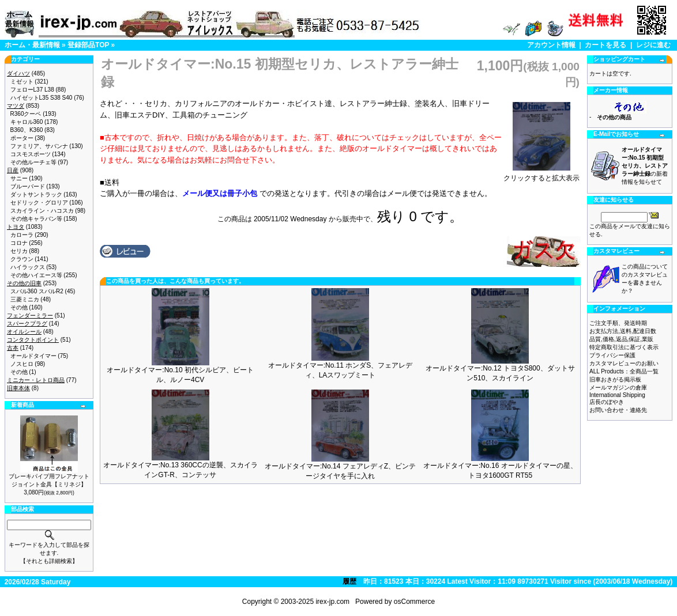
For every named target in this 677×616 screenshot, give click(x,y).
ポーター (22, 138)
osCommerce (414, 602)
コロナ (19, 243)
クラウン (22, 259)
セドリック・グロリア (39, 203)
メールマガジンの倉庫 (618, 388)
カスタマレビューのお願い (624, 363)
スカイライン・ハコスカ (42, 211)
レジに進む (653, 45)
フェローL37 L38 (32, 90)
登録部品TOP (88, 45)
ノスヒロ (22, 364)
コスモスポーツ (31, 154)
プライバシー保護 (612, 355)
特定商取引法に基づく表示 (624, 347)
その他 (19, 307)
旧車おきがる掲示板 (615, 379)
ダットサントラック (36, 194)
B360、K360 (27, 130)
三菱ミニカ (25, 299)
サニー (19, 178)
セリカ (19, 251)
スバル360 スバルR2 (37, 291)
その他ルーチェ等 (33, 162)
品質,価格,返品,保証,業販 (621, 339)
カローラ (22, 235)
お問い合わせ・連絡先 (618, 410)
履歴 (349, 581)
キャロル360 (27, 122)
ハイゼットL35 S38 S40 (42, 98)
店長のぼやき (607, 402)
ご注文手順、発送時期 (618, 323)
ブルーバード (28, 186)
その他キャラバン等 (36, 219)
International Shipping (617, 395)
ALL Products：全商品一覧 (624, 371)
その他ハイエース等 (36, 275)
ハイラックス (28, 267)
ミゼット (22, 82)
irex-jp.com (332, 602)
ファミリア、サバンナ (39, 146)
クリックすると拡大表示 (541, 175)
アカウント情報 (551, 45)
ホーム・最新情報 (32, 45)
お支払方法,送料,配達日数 (623, 331)
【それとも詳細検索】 (49, 561)
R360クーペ (26, 114)
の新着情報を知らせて (645, 166)
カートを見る (605, 45)
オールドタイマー (33, 356)
